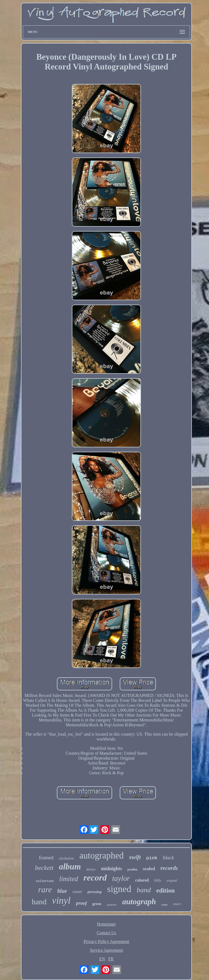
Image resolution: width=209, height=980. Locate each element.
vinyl (61, 901)
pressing (95, 892)
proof (81, 903)
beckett (44, 868)
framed (46, 858)
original (172, 881)
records (169, 868)
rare (45, 889)
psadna (132, 869)
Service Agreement (106, 950)
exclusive (66, 858)
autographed (101, 855)
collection (45, 881)
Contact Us (106, 933)
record (95, 878)
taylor (121, 878)
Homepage (106, 924)
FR (111, 959)
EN (102, 959)
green (97, 904)
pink (152, 858)
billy (158, 880)
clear (165, 905)
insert (177, 904)
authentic (112, 905)
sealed (149, 869)
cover (77, 892)
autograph (139, 902)
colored (142, 880)
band (144, 890)
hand (39, 902)
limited (68, 879)
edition (165, 891)
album (70, 867)
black (168, 858)
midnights (111, 869)
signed (119, 889)
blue (62, 891)
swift (135, 857)
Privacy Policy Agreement (106, 941)
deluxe (91, 869)
